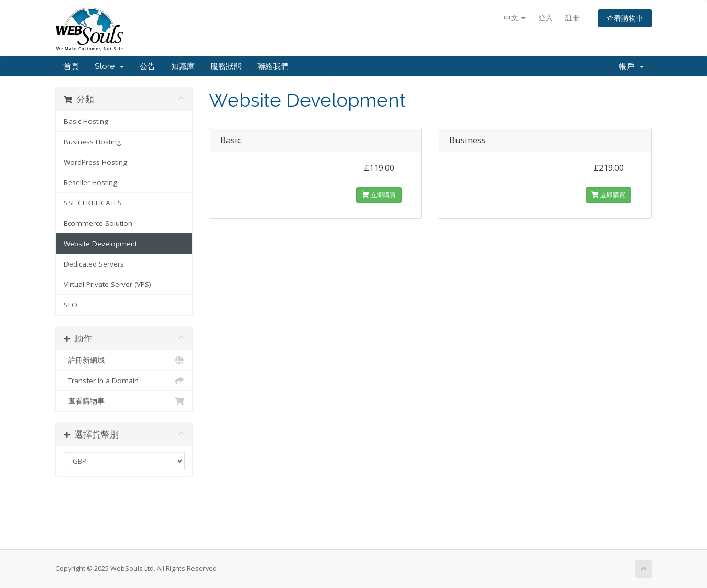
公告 (147, 66)
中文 (515, 18)
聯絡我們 (273, 66)
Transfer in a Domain (124, 381)
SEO (71, 305)
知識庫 (183, 66)
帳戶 (631, 66)
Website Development (100, 244)
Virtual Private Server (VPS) (107, 284)
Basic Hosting (86, 121)
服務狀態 (226, 66)
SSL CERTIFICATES (93, 203)
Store (109, 66)
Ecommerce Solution (98, 223)
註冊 (573, 18)
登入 (545, 18)
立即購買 (379, 195)
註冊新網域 (124, 360)
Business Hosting (92, 142)
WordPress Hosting (95, 162)
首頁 (71, 66)
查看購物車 (625, 18)
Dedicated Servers (94, 264)
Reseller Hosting (90, 182)
